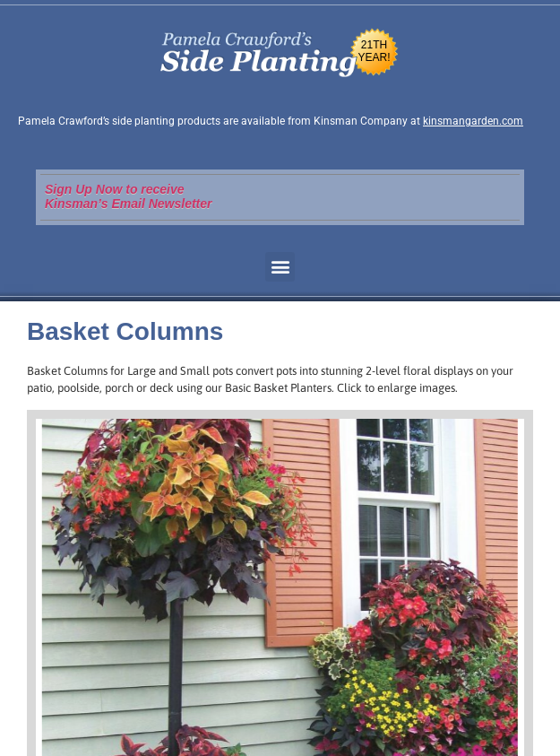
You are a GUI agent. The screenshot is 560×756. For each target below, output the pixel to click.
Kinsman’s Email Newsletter (128, 204)
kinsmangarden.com (473, 121)
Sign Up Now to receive (115, 189)
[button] (280, 267)
